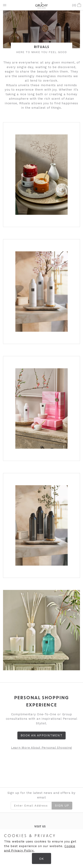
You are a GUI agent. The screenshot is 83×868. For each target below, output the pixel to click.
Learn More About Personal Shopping (42, 748)
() (77, 5)
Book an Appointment (41, 735)
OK (41, 859)
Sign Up (62, 806)
